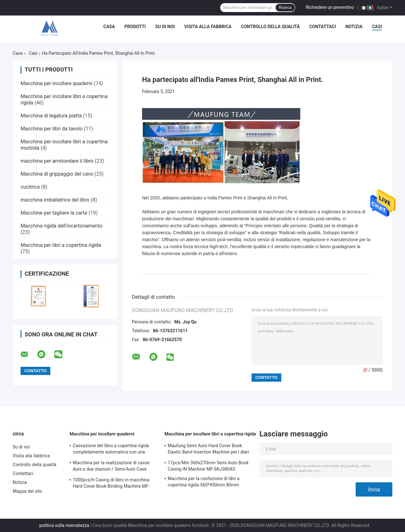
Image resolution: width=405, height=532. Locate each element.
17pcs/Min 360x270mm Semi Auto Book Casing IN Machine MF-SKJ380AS (208, 466)
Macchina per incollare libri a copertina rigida (210, 434)
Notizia (354, 27)
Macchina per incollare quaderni (56, 83)
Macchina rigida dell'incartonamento (62, 226)
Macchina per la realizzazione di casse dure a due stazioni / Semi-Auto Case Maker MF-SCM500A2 (111, 467)
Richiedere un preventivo (330, 7)
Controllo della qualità (271, 27)
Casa (109, 27)
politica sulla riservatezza (64, 525)
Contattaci (322, 27)
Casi (377, 27)
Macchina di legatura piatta (51, 116)
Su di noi (165, 27)
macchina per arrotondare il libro (57, 161)
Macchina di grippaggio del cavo (57, 174)
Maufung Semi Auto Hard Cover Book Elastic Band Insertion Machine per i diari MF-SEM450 (208, 450)
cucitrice (30, 187)
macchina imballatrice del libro (55, 200)
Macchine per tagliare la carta (54, 213)
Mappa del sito (27, 491)
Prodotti (135, 27)
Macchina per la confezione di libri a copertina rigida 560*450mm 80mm (204, 482)
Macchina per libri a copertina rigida (61, 245)
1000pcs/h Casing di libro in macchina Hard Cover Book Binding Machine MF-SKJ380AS (111, 484)
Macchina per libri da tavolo (52, 129)
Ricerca (285, 8)
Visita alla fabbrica (208, 27)
